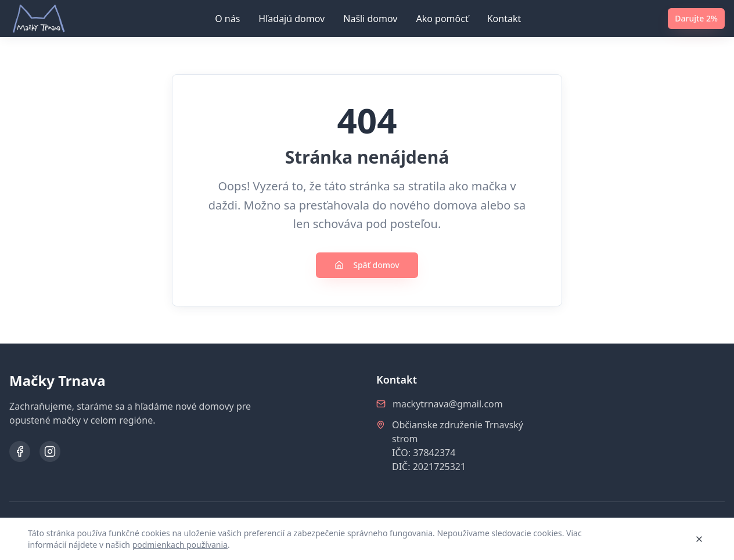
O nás (227, 19)
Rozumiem (655, 539)
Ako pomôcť (442, 19)
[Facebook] (20, 451)
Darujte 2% (696, 18)
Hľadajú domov (292, 19)
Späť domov (367, 265)
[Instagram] (50, 451)
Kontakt (504, 19)
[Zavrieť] (699, 539)
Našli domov (370, 19)
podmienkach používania (180, 545)
